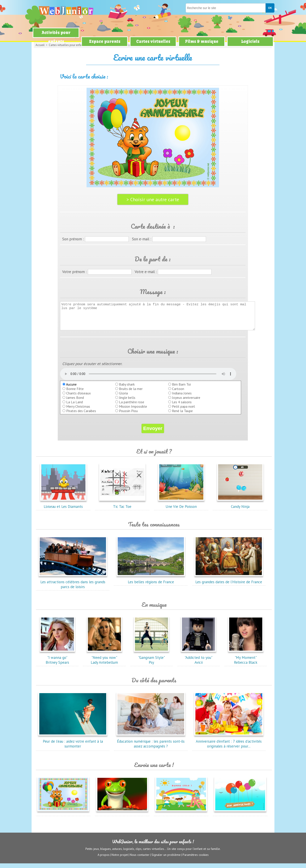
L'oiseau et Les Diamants (63, 509)
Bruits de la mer (131, 393)
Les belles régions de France (151, 584)
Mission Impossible (133, 411)
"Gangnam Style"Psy (151, 662)
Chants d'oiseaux (78, 398)
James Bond (75, 402)
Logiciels (250, 41)
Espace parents (105, 41)
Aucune (70, 389)
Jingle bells (127, 402)
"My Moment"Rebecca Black (246, 662)
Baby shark (127, 389)
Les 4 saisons (182, 407)
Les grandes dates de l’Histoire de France (229, 584)
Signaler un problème (166, 859)
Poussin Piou (128, 415)
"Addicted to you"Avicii (198, 662)
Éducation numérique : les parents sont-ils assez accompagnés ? (151, 746)
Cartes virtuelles (153, 41)
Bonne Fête (75, 393)
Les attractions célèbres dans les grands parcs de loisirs (73, 587)
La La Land (75, 407)
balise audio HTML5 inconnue (148, 379)
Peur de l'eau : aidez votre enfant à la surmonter (73, 746)
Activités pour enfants (56, 37)
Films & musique (202, 41)
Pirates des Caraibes (81, 415)
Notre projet (120, 859)
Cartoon (178, 393)
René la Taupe (182, 415)
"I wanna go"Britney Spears (57, 662)
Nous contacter (140, 859)
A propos (104, 859)
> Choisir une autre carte (153, 199)
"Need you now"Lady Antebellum (104, 662)
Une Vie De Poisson (181, 509)
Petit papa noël (183, 411)
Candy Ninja (240, 509)
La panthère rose (132, 407)
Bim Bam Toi (181, 389)
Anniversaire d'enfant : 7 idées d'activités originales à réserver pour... (229, 746)
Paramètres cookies (196, 859)
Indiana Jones (182, 398)
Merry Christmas (78, 411)
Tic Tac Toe (122, 509)
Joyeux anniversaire (186, 402)
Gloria (123, 398)
